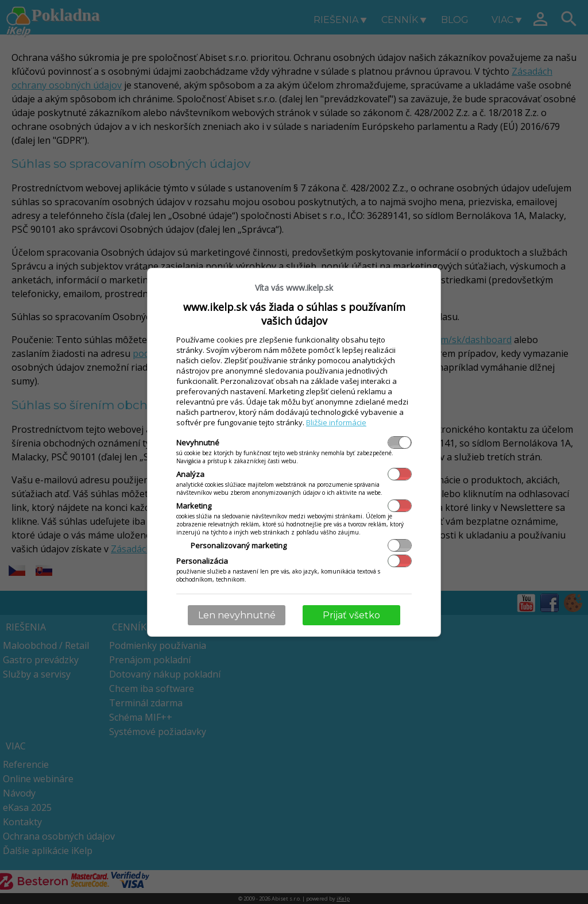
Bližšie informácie (336, 422)
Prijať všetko (351, 615)
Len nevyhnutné (237, 615)
